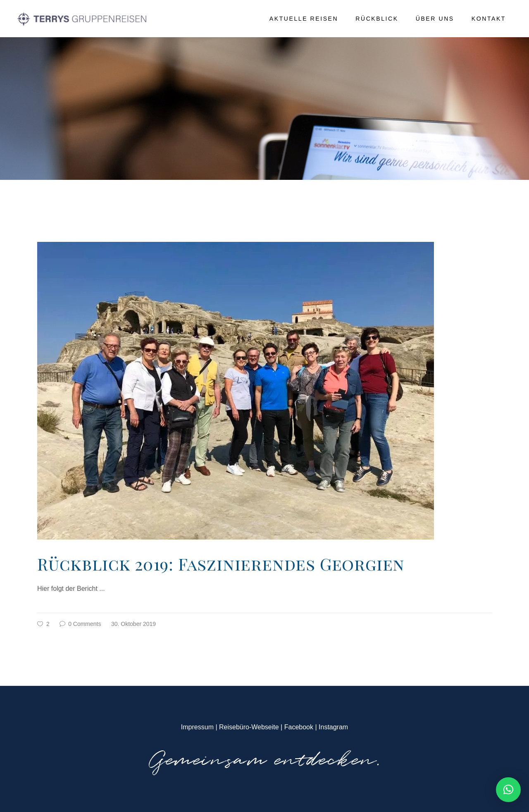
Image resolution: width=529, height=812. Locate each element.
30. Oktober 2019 (133, 624)
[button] (508, 790)
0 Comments (80, 624)
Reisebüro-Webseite (249, 727)
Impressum (197, 727)
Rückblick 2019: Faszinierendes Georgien (221, 564)
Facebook (299, 727)
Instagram (333, 727)
